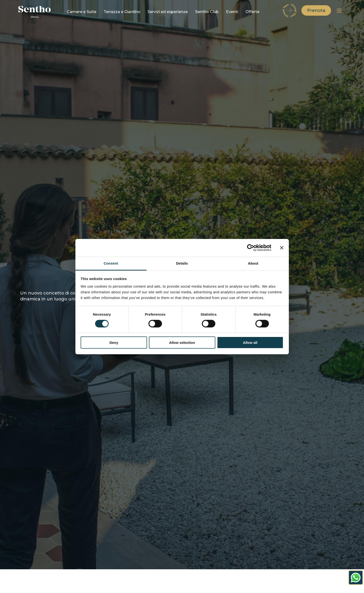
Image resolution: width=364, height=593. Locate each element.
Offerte (252, 12)
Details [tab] (182, 263)
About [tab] (253, 263)
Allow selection (182, 343)
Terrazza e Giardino (122, 12)
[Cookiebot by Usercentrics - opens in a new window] (251, 248)
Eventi (232, 12)
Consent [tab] (111, 263)
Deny (114, 343)
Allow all (250, 343)
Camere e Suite (82, 12)
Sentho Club (207, 12)
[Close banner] (282, 248)
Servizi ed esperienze (168, 12)
